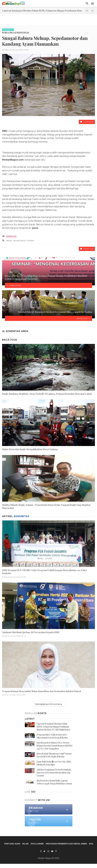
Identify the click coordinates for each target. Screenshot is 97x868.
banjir (10, 240)
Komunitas (8, 30)
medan (31, 240)
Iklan (25, 844)
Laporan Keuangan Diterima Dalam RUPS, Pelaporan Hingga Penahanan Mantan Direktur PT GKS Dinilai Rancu (53, 727)
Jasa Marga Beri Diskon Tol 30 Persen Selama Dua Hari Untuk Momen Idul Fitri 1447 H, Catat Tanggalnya (54, 746)
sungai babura (20, 240)
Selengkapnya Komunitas (49, 704)
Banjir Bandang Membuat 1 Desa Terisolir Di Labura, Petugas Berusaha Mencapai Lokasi (47, 394)
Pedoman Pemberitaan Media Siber (66, 844)
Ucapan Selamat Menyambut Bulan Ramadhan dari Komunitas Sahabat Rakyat (42, 691)
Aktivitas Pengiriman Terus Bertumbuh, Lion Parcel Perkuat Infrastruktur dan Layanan (54, 773)
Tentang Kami (12, 844)
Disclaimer (37, 844)
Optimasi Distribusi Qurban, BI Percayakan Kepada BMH (31, 632)
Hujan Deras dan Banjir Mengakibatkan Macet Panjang (30, 449)
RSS (91, 844)
